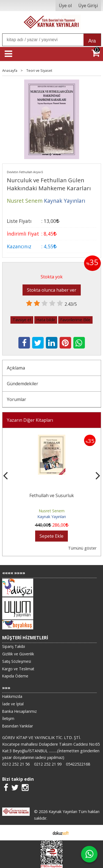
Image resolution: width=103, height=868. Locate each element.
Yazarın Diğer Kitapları (30, 420)
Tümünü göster (82, 548)
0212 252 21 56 (16, 764)
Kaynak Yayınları (52, 517)
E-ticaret (43, 833)
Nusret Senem (52, 511)
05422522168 (78, 764)
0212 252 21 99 (48, 764)
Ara (92, 41)
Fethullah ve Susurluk (52, 495)
